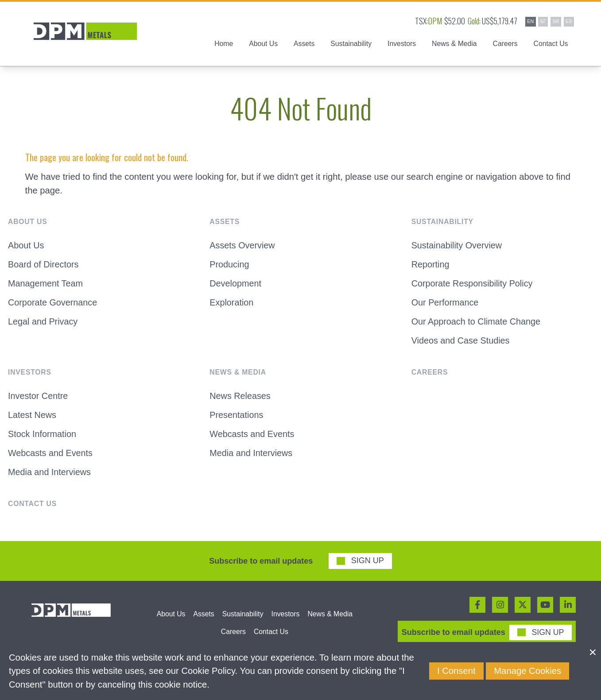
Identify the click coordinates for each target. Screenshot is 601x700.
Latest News (33, 419)
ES (569, 21)
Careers (505, 45)
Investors (286, 619)
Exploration (232, 306)
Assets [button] (304, 45)
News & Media (330, 619)
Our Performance (446, 306)
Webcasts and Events (51, 458)
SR (556, 21)
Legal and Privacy (44, 325)
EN (530, 21)
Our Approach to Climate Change (477, 325)
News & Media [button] (454, 45)
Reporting (431, 267)
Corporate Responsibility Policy (473, 286)
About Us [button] (263, 45)
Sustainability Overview (458, 248)
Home (224, 45)
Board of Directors (44, 267)
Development (236, 286)
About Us (26, 248)
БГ (543, 21)
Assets (204, 619)
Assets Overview (243, 248)
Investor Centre (39, 400)
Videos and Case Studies (462, 345)
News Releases (241, 400)
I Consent (456, 671)
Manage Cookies (527, 671)
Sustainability (243, 619)
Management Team (46, 286)
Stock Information (43, 439)
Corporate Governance (54, 306)
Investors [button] (402, 45)
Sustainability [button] (351, 45)
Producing (230, 267)
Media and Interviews (50, 478)
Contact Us (551, 45)
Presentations (237, 419)
